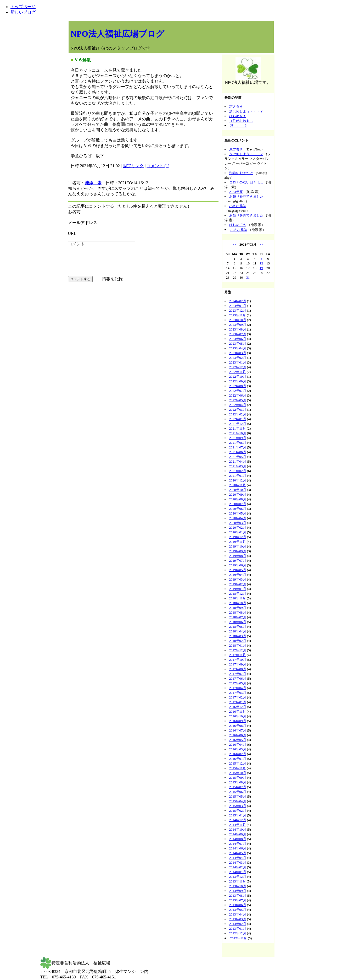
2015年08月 (238, 782)
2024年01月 (238, 306)
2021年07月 (238, 447)
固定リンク (133, 166)
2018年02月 (238, 641)
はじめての (238, 225)
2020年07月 (238, 504)
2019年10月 (238, 546)
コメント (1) (158, 166)
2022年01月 (238, 419)
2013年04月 (238, 914)
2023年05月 (238, 343)
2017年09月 (238, 664)
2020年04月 (238, 518)
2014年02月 (238, 867)
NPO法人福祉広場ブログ (118, 34)
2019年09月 (238, 551)
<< (235, 244)
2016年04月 (238, 745)
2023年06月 (238, 339)
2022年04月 (238, 405)
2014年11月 (238, 825)
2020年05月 (238, 513)
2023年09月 (238, 325)
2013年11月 (238, 881)
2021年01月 (238, 476)
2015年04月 (238, 801)
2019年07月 (238, 561)
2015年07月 (238, 787)
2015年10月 (238, 773)
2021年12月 (238, 424)
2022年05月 (238, 400)
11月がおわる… (241, 121)
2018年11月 (238, 598)
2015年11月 (238, 768)
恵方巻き (236, 107)
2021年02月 (238, 471)
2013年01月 (238, 928)
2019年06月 (238, 565)
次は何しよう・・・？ (246, 111)
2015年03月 (238, 806)
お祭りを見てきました (246, 196)
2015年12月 (238, 763)
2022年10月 (238, 377)
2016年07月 (238, 730)
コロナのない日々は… (246, 182)
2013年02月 (238, 924)
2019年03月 (238, 579)
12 (261, 263)
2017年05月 (238, 683)
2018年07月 (238, 617)
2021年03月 (238, 466)
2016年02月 (238, 754)
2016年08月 (238, 726)
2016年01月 (238, 759)
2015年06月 (238, 792)
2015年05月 (238, 796)
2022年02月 (238, 414)
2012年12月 (238, 933)
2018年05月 (238, 627)
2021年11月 (238, 428)
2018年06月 (238, 622)
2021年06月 (238, 452)
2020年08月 (238, 499)
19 (261, 268)
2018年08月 (238, 612)
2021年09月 (238, 438)
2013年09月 (238, 891)
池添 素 (93, 183)
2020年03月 (238, 523)
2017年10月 (238, 660)
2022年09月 (238, 381)
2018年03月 (238, 636)
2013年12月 (238, 877)
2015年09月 (238, 778)
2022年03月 (238, 410)
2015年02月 (238, 811)
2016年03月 (238, 749)
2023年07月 (238, 334)
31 (248, 277)
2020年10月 (238, 490)
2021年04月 (238, 461)
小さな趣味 (238, 206)
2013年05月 (238, 910)
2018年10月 (238, 603)
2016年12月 (238, 707)
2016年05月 (238, 740)
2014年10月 (238, 829)
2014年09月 (238, 834)
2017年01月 (238, 702)
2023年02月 (238, 358)
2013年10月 (238, 886)
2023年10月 (238, 320)
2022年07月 (238, 391)
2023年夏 (236, 192)
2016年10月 (238, 716)
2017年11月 (238, 655)
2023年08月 (238, 329)
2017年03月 (238, 693)
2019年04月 (238, 575)
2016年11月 (238, 711)
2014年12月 (238, 820)
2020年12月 (238, 480)
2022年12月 (238, 367)
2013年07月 (238, 900)
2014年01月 (238, 872)
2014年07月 (238, 844)
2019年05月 (238, 570)
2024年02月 (238, 301)
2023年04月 (238, 348)
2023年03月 (238, 353)
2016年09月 (238, 721)
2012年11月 (239, 938)
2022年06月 (238, 395)
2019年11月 (238, 542)
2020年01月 (238, 532)
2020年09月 (238, 494)
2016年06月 (238, 735)
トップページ (23, 7)
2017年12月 (238, 650)
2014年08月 (238, 839)
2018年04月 (238, 631)
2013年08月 (238, 895)
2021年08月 (238, 443)
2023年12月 (238, 310)
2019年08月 (238, 556)
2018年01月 (238, 645)
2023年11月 (238, 315)
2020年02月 (238, 527)
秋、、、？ (239, 126)
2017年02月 (238, 697)
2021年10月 (238, 433)
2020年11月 (238, 485)
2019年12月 (238, 537)
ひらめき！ (238, 116)
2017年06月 (238, 678)
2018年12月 (238, 594)
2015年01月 (238, 815)
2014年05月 (238, 853)
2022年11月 (238, 372)
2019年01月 (238, 589)
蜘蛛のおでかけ (241, 173)
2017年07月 (238, 674)
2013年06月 (238, 905)
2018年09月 (238, 608)
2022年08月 (238, 386)
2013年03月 (238, 919)
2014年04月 (238, 858)
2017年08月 (238, 669)
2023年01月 (238, 362)
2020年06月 (238, 509)
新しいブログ (23, 12)
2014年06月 (238, 848)
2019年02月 (238, 584)
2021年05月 (238, 457)
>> (261, 244)
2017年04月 (238, 688)
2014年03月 (238, 862)
